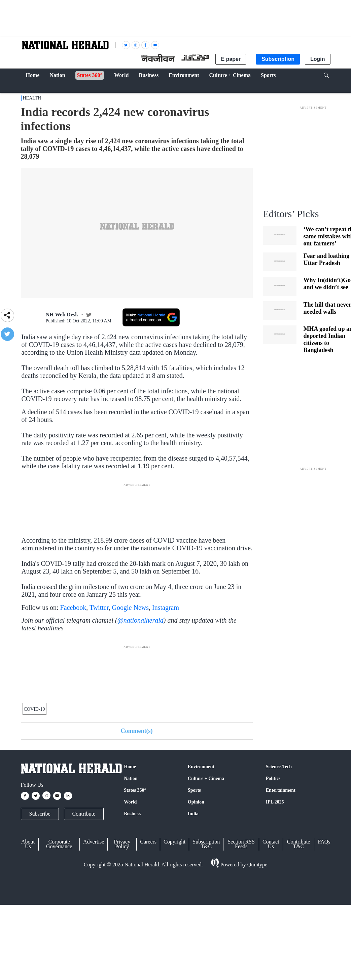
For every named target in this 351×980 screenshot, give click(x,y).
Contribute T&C (299, 844)
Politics (273, 778)
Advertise (94, 842)
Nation (131, 778)
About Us (28, 844)
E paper (231, 59)
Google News (130, 607)
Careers (148, 842)
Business (132, 814)
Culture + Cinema (206, 778)
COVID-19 (34, 709)
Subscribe (40, 814)
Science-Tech (279, 767)
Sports (194, 790)
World (130, 802)
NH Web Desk (62, 315)
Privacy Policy (122, 844)
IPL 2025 (275, 802)
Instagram (166, 607)
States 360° (135, 790)
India (193, 814)
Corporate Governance (59, 844)
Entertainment (281, 790)
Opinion (196, 802)
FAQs (324, 842)
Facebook (73, 607)
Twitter (99, 607)
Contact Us (271, 844)
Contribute (84, 814)
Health (32, 98)
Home (130, 767)
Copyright (174, 842)
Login (318, 59)
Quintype (257, 865)
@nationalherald (140, 620)
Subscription (278, 59)
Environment (201, 767)
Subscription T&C (206, 844)
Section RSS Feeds (241, 844)
